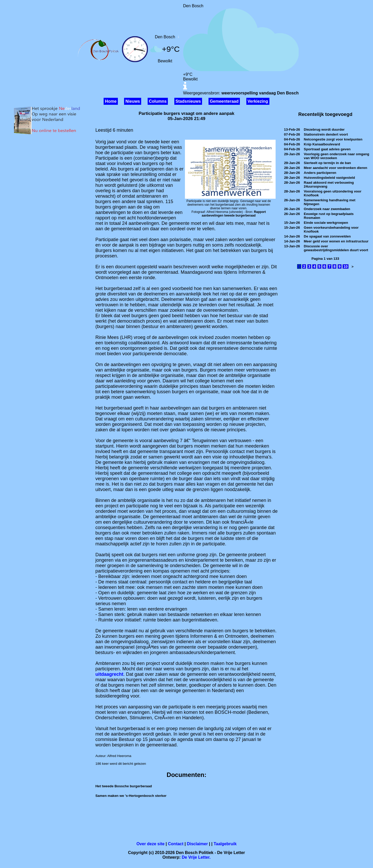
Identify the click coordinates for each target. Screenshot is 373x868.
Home (111, 101)
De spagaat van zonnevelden (327, 236)
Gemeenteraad (224, 101)
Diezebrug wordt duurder (324, 129)
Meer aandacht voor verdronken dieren (336, 168)
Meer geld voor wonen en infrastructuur (336, 241)
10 (346, 266)
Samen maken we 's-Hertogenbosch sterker (131, 796)
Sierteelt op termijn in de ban (327, 163)
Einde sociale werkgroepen (326, 223)
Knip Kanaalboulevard (322, 144)
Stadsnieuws (188, 101)
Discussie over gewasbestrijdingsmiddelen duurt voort (336, 248)
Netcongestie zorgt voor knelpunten (333, 139)
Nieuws (133, 101)
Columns (158, 101)
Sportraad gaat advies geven (327, 149)
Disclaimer (197, 844)
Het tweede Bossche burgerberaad (124, 786)
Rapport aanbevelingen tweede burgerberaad (234, 214)
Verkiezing (258, 101)
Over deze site (151, 844)
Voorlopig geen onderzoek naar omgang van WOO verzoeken (337, 156)
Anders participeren (320, 173)
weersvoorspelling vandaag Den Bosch (260, 93)
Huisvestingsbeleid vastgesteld (329, 178)
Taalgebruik (225, 844)
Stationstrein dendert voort (326, 134)
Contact (176, 844)
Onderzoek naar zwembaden (327, 209)
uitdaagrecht (109, 674)
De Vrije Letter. (196, 857)
